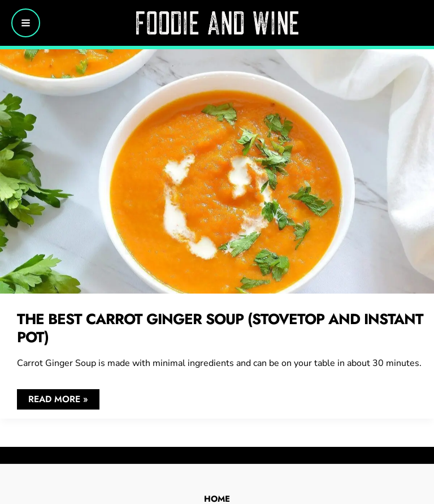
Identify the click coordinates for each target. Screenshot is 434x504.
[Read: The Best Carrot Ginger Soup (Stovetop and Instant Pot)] (217, 171)
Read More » (58, 401)
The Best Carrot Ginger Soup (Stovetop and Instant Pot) (220, 328)
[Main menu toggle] (26, 23)
